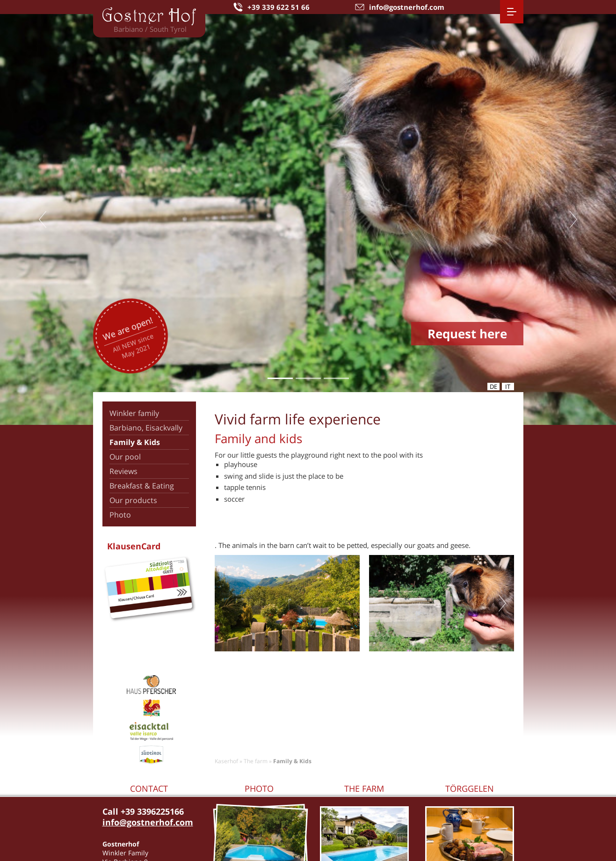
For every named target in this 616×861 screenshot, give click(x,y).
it (508, 387)
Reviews (123, 471)
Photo (120, 515)
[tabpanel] (308, 219)
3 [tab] (336, 378)
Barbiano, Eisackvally (146, 428)
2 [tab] (308, 378)
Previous (43, 219)
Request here (467, 334)
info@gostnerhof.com (148, 822)
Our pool (125, 457)
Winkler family (134, 413)
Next (573, 219)
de (493, 387)
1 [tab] (280, 378)
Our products (133, 500)
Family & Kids (135, 442)
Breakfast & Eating (142, 486)
